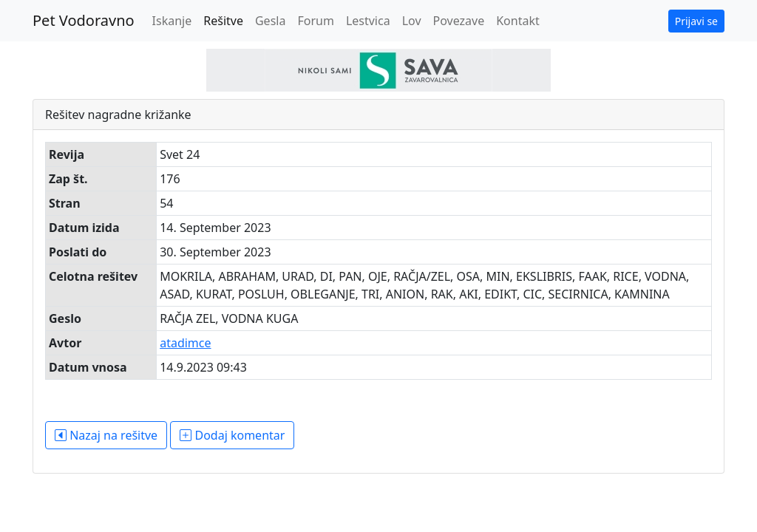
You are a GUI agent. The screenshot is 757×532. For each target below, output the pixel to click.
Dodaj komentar (232, 435)
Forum (315, 21)
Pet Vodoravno (84, 20)
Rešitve (223, 21)
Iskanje (172, 21)
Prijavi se (696, 21)
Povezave (459, 21)
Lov (412, 21)
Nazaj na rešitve (106, 435)
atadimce (185, 343)
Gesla (270, 21)
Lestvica (368, 21)
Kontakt (518, 21)
